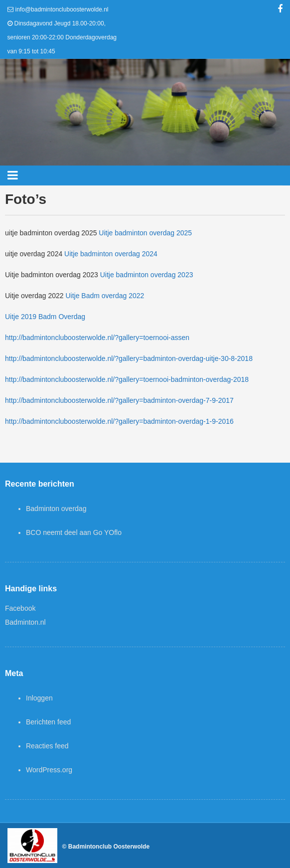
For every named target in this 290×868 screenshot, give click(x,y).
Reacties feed (47, 746)
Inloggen (39, 698)
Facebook (20, 608)
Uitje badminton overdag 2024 (111, 254)
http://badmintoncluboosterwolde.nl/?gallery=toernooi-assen (97, 338)
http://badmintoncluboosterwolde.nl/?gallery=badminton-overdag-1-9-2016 (119, 421)
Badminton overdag (56, 509)
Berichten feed (48, 722)
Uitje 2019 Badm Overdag (45, 317)
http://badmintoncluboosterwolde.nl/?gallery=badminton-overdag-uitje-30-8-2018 (129, 358)
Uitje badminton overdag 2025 (145, 233)
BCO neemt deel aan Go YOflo (74, 532)
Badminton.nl (25, 622)
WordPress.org (49, 770)
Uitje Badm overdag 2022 (105, 296)
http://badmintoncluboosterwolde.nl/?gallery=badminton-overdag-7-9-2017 (119, 400)
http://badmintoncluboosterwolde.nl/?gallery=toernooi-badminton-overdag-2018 (127, 379)
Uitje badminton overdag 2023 (147, 275)
